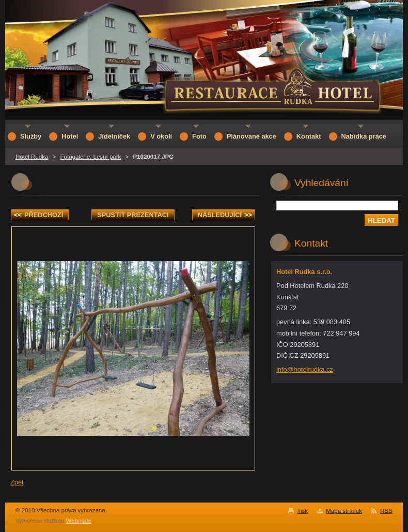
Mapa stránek (344, 511)
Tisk (302, 511)
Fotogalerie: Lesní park (91, 157)
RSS (386, 511)
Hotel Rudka (32, 157)
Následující (225, 215)
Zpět (17, 482)
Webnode (79, 521)
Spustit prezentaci (133, 215)
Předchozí (38, 215)
